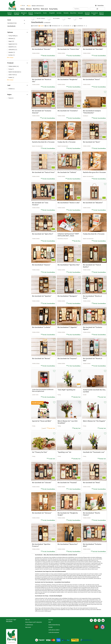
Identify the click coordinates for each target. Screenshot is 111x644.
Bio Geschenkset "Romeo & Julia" (69, 203)
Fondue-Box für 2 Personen (67, 142)
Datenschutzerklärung (54, 625)
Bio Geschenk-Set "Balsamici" (93, 203)
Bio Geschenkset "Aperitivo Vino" (69, 265)
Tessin (11, 98)
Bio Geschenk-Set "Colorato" (42, 483)
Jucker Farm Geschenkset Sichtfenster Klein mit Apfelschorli (43, 390)
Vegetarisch (13, 44)
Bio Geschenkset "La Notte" (41, 327)
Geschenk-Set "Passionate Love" (94, 452)
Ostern (23, 9)
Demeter (12, 52)
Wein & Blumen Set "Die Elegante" (94, 421)
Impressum (28, 627)
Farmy (11, 69)
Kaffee (37, 611)
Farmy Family (53, 9)
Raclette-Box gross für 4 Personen (94, 172)
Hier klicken (9, 621)
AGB (50, 622)
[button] (29, 6)
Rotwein (82, 592)
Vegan (11, 41)
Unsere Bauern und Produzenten (34, 622)
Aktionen (29, 9)
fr (23, 6)
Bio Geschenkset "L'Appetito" (67, 327)
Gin (65, 592)
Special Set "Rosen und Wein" (42, 421)
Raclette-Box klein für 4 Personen (43, 142)
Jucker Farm (13, 75)
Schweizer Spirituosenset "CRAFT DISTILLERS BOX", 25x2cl (68, 235)
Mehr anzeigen (10, 58)
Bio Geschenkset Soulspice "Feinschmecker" (92, 112)
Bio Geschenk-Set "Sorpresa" (67, 358)
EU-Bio (12, 55)
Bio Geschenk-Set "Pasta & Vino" (69, 49)
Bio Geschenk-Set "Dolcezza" (42, 513)
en (24, 6)
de (21, 6)
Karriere (51, 620)
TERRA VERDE (14, 66)
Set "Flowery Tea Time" (40, 452)
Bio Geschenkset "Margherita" (68, 79)
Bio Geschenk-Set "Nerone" (41, 358)
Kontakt (50, 627)
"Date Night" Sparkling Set (66, 390)
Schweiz (12, 89)
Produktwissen (29, 625)
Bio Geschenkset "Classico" (41, 265)
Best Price (36, 9)
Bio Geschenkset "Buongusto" (67, 296)
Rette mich (44, 9)
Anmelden (99, 6)
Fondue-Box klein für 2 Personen (94, 234)
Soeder (11, 77)
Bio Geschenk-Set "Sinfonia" (67, 172)
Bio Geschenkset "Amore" (92, 79)
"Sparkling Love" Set (64, 452)
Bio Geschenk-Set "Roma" (92, 483)
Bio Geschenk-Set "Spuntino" (42, 296)
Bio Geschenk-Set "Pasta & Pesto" (43, 172)
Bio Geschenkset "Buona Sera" (68, 544)
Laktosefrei (13, 50)
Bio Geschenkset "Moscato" (41, 49)
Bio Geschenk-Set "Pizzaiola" (67, 483)
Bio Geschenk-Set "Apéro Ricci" (43, 234)
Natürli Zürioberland (15, 72)
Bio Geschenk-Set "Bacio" (92, 142)
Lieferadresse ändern (54, 630)
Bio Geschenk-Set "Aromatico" (68, 111)
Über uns (27, 620)
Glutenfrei (12, 47)
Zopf (80, 610)
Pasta (92, 592)
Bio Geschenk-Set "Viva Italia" (93, 49)
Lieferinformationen (54, 632)
